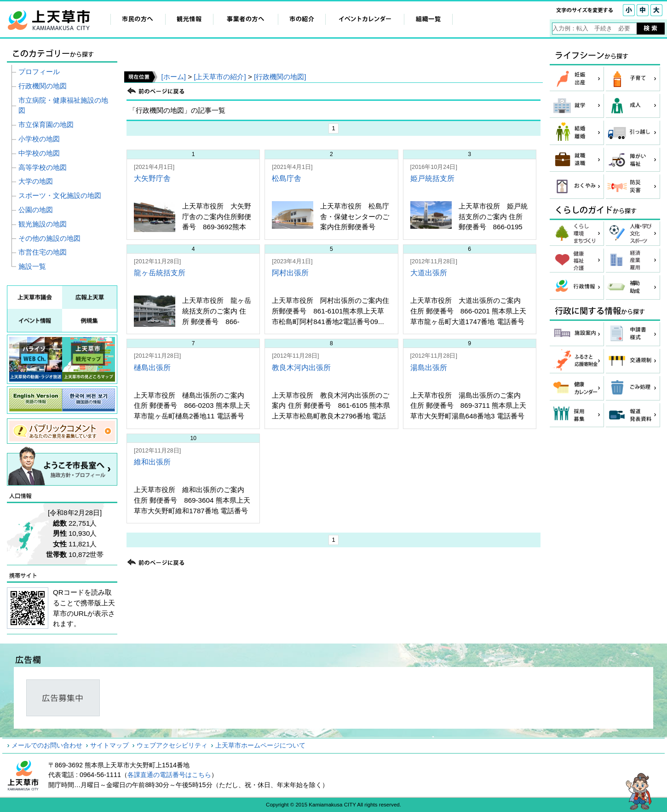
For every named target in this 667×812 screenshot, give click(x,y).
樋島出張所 (152, 368)
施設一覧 (32, 266)
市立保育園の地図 (46, 125)
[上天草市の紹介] (220, 77)
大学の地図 (36, 181)
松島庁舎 (287, 178)
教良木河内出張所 (301, 368)
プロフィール (39, 72)
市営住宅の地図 (43, 252)
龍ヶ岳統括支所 (160, 273)
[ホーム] (173, 77)
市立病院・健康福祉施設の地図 (63, 105)
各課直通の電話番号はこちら (169, 775)
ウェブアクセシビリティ (172, 745)
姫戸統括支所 (432, 178)
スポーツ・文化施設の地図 (60, 195)
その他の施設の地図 (49, 238)
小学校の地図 (39, 139)
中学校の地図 (39, 153)
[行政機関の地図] (280, 77)
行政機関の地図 (43, 86)
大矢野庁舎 (152, 178)
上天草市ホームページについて (260, 745)
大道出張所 (429, 273)
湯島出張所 (429, 368)
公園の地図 (36, 210)
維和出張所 (152, 462)
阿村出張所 (290, 273)
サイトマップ (109, 745)
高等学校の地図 (43, 167)
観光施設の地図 (43, 224)
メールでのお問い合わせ (47, 745)
